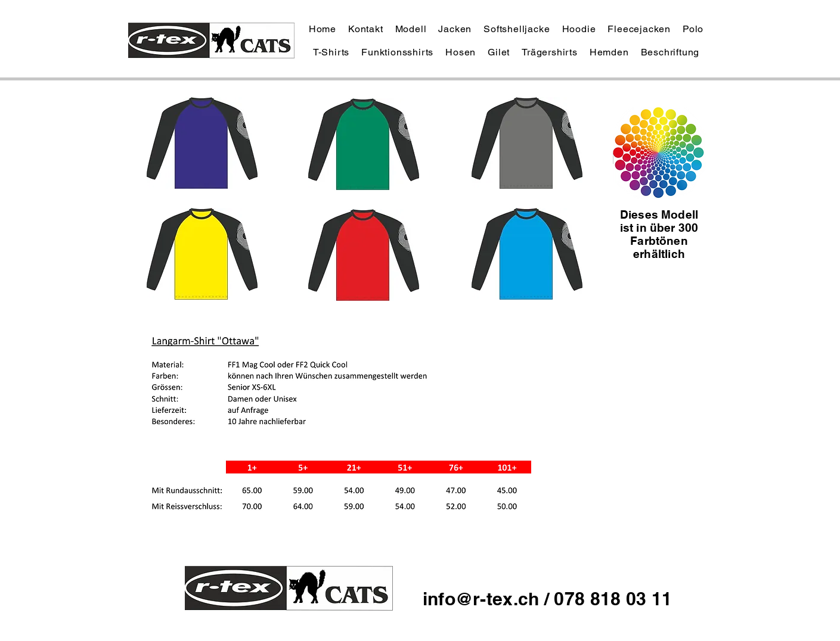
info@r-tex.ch (483, 599)
